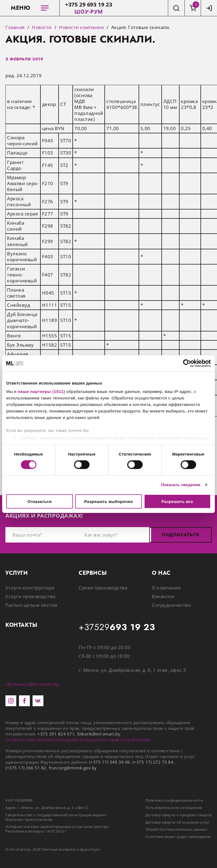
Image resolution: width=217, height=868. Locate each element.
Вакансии (163, 596)
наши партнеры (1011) (42, 391)
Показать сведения (181, 485)
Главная (15, 27)
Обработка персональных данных (176, 829)
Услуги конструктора (30, 588)
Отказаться (40, 501)
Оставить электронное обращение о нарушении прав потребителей (78, 740)
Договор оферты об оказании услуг (178, 822)
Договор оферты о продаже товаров (178, 815)
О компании (166, 588)
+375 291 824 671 (56, 734)
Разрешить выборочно (108, 501)
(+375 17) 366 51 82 (26, 768)
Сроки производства (103, 588)
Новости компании (81, 27)
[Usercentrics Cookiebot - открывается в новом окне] (187, 363)
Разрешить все (177, 501)
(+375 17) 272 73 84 (153, 762)
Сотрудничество (171, 605)
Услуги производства (31, 596)
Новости (42, 27)
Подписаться (180, 535)
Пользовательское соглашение (174, 808)
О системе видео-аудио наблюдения (178, 837)
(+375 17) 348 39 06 (110, 762)
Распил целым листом (31, 605)
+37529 (117, 627)
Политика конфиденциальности (174, 800)
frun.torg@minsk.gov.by (73, 768)
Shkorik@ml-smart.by (99, 734)
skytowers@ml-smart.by (33, 684)
